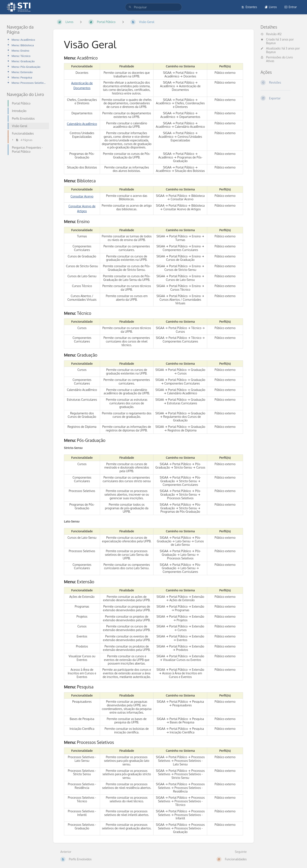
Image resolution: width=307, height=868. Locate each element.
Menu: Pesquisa (22, 77)
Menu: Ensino (20, 50)
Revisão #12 (271, 34)
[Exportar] (280, 98)
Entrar (291, 7)
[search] (153, 7)
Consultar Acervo (82, 196)
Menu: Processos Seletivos (29, 83)
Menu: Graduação (23, 61)
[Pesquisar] (130, 7)
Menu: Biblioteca (23, 45)
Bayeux (271, 43)
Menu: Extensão (22, 72)
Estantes (249, 7)
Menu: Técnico (21, 56)
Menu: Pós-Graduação (26, 67)
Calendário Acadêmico (82, 124)
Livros (271, 7)
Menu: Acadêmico (23, 40)
